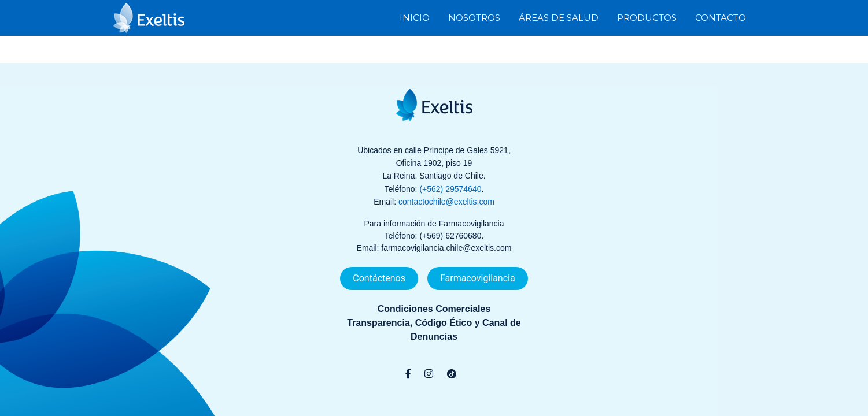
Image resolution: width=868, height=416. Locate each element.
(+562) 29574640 (450, 189)
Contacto (721, 17)
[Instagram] (429, 374)
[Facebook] (408, 374)
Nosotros (474, 17)
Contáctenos (379, 278)
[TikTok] (452, 374)
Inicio (415, 17)
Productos (647, 17)
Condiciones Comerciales (434, 309)
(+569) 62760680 (450, 236)
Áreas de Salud (559, 17)
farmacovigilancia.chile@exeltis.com (446, 248)
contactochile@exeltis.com (446, 202)
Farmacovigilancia (478, 278)
